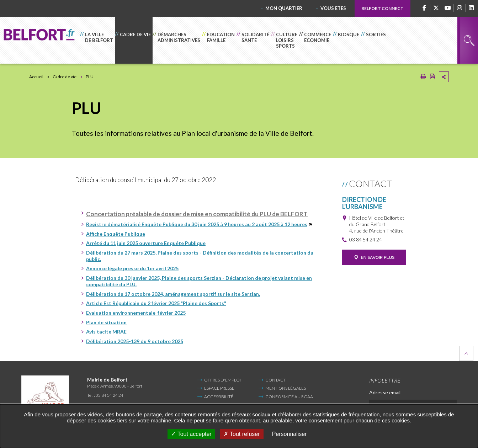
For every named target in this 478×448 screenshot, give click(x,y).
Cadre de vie (65, 77)
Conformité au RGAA (289, 397)
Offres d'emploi (222, 380)
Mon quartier (284, 8)
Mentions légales (286, 388)
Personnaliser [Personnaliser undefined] (290, 434)
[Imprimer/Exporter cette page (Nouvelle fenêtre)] (423, 78)
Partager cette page (444, 77)
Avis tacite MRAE (106, 332)
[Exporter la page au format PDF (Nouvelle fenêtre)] (432, 78)
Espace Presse (219, 388)
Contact (276, 380)
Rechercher (469, 41)
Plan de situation (106, 322)
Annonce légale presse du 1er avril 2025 (132, 268)
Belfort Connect (383, 8)
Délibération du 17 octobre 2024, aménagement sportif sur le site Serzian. (173, 294)
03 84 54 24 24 (366, 239)
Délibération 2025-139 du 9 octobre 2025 (135, 341)
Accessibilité (219, 397)
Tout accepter (191, 434)
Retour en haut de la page (466, 353)
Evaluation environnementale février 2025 (136, 313)
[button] (97, 40)
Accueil (36, 77)
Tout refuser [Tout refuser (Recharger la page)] (242, 434)
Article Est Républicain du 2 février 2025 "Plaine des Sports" (156, 303)
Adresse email (385, 392)
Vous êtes (333, 8)
